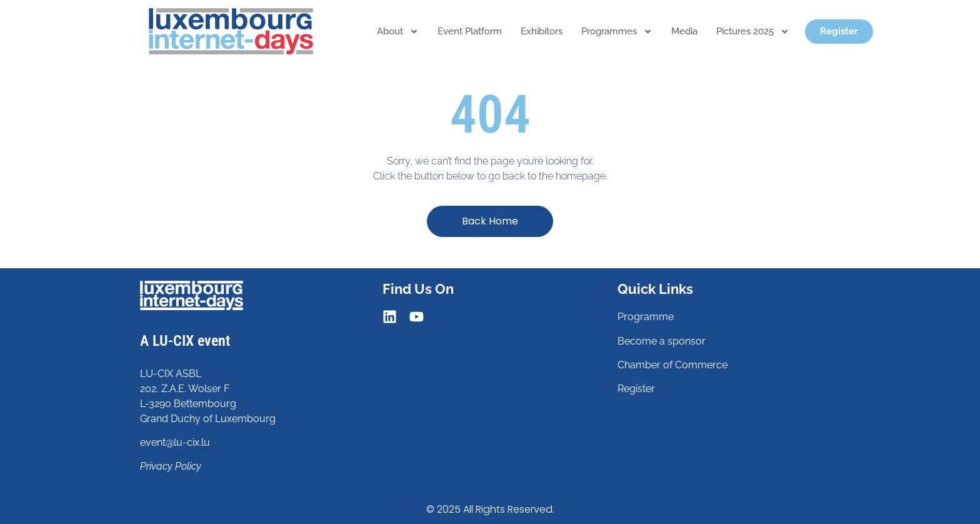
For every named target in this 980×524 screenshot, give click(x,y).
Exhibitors (542, 31)
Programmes (617, 32)
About (398, 32)
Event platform (470, 31)
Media (684, 31)
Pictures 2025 (753, 32)
